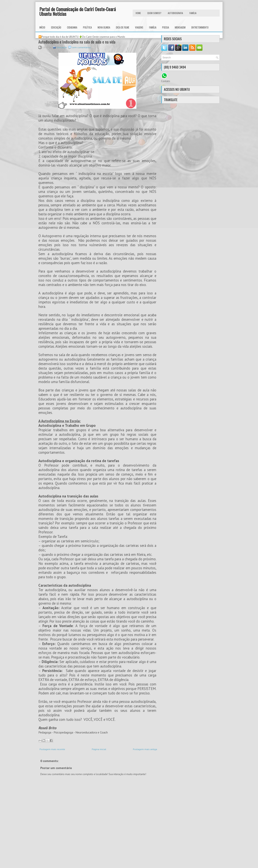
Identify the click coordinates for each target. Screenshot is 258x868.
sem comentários (81, 47)
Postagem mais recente (52, 749)
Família (153, 27)
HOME (138, 13)
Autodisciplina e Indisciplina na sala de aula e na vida (77, 42)
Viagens (139, 27)
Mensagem (180, 27)
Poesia (166, 27)
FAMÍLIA (193, 13)
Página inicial (99, 749)
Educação (56, 27)
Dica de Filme (123, 27)
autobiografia (175, 13)
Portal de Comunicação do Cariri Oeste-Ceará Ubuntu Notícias (78, 11)
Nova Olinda (104, 27)
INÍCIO (42, 27)
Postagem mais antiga (145, 749)
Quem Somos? (154, 13)
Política (87, 27)
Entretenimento (200, 27)
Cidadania (72, 27)
